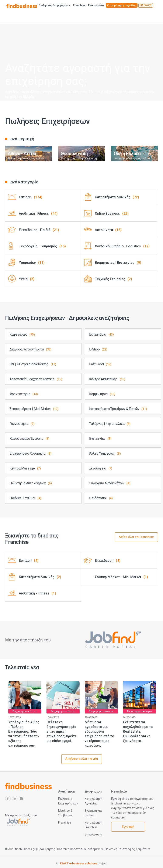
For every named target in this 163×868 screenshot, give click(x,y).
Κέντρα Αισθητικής (107, 379)
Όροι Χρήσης (46, 849)
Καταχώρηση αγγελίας (122, 5)
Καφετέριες (22, 334)
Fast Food (100, 364)
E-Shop (98, 349)
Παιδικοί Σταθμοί (25, 498)
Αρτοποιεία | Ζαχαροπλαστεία (36, 379)
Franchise (79, 5)
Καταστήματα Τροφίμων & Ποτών (118, 409)
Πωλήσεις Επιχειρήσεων (55, 5)
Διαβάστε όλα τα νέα (82, 759)
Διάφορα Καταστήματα (30, 349)
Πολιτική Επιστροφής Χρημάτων (127, 849)
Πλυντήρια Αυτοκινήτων (31, 483)
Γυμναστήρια (22, 424)
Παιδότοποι (101, 498)
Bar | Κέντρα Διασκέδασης (33, 364)
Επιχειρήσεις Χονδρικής (30, 453)
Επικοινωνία (96, 5)
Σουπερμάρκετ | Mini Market (34, 409)
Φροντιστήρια (24, 394)
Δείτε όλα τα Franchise (136, 537)
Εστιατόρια (101, 334)
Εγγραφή (128, 827)
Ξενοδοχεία (101, 468)
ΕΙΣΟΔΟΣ (146, 5)
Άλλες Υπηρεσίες (105, 453)
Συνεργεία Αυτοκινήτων (110, 483)
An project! (81, 863)
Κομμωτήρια (102, 394)
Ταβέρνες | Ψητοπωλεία (110, 424)
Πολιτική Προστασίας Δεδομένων (80, 849)
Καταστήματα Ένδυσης (29, 439)
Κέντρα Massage (25, 468)
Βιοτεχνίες (100, 439)
